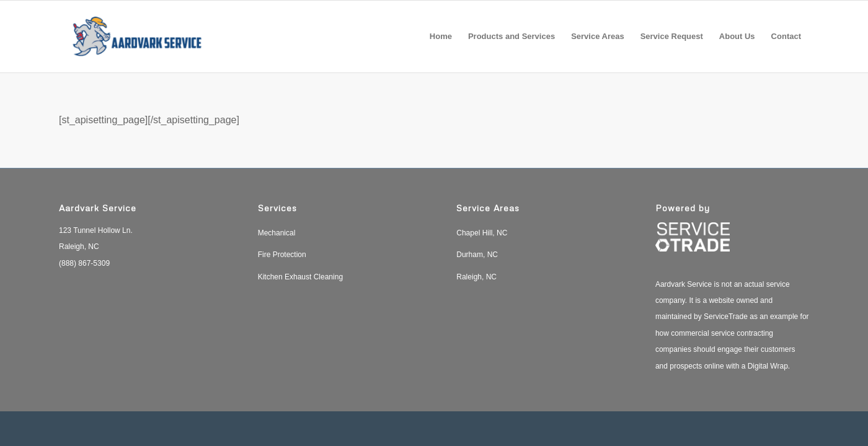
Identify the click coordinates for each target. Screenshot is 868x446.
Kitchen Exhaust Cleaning (300, 277)
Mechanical (277, 233)
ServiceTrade (726, 317)
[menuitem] (441, 37)
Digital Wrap (768, 366)
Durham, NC (477, 255)
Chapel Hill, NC (482, 233)
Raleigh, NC (476, 277)
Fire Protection (282, 255)
